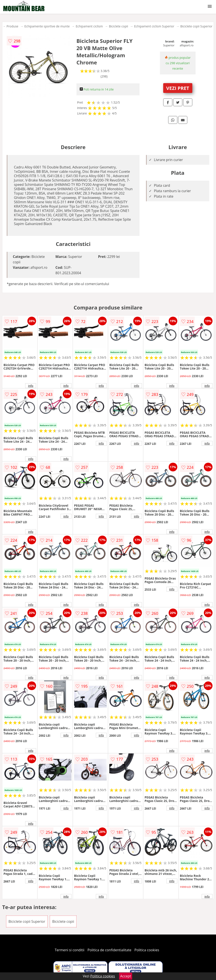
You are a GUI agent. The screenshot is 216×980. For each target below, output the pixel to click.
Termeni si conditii (70, 950)
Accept (126, 976)
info (31, 386)
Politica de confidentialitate (110, 950)
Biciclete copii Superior (196, 26)
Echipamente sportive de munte (47, 26)
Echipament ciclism (89, 26)
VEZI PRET (178, 88)
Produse (12, 26)
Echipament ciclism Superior (154, 26)
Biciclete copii (118, 26)
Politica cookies (147, 950)
